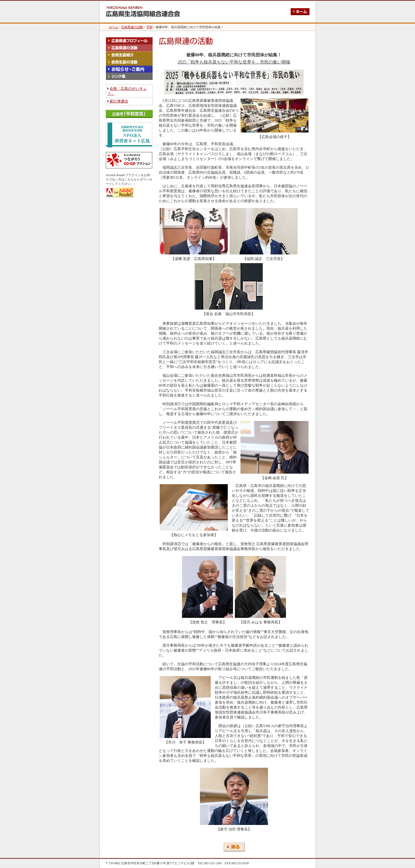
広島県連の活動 (132, 27)
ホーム (114, 27)
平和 (149, 27)
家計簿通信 (119, 101)
